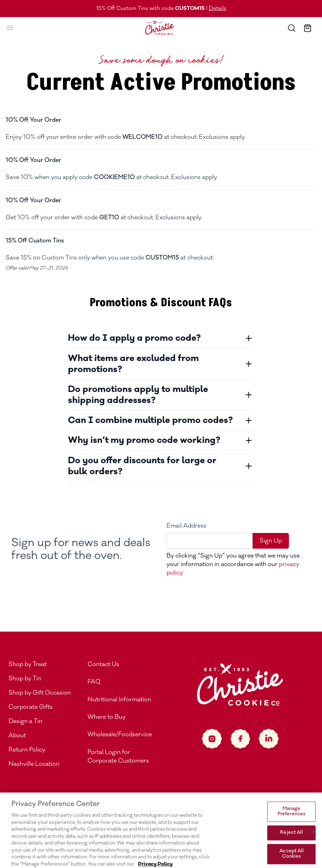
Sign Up (271, 541)
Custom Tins (59, 258)
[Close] (314, 841)
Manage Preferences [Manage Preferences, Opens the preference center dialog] (291, 821)
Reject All (291, 842)
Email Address (186, 526)
